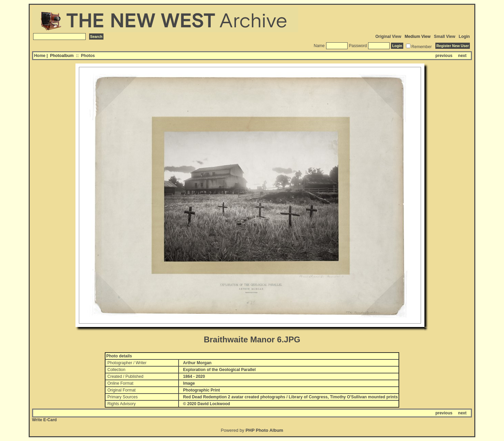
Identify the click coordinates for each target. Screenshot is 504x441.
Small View (445, 37)
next (463, 56)
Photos (88, 56)
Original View (388, 37)
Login (464, 37)
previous (444, 56)
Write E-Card (44, 420)
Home (40, 56)
